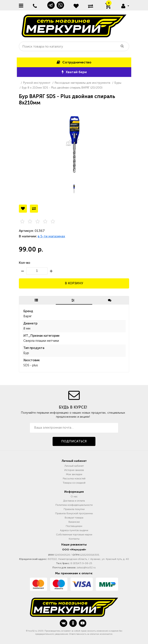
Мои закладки (74, 474)
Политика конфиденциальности (74, 505)
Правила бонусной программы (74, 513)
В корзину (74, 283)
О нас (74, 496)
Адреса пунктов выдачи (74, 530)
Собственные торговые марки (74, 535)
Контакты (74, 539)
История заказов (74, 470)
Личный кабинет (74, 466)
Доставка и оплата (74, 501)
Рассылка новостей (74, 479)
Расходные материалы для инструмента (82, 83)
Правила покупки (74, 509)
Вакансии (74, 522)
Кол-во (24, 263)
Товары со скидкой (74, 483)
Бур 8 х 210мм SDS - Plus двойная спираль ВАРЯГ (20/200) (62, 88)
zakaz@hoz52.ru (86, 567)
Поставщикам (74, 526)
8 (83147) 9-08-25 (81, 563)
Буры (118, 83)
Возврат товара (74, 518)
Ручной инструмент (37, 83)
